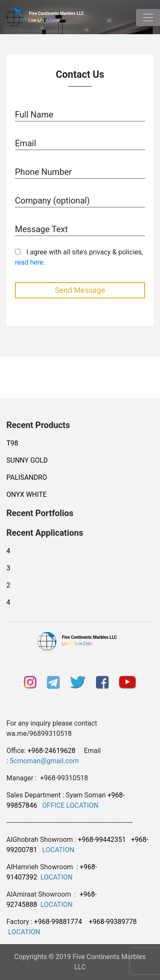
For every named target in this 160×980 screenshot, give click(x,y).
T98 (12, 443)
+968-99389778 (113, 922)
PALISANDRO (27, 477)
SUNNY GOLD (27, 460)
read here (29, 262)
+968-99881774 (58, 922)
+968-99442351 (102, 840)
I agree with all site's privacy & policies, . (79, 257)
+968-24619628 (51, 751)
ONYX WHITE (26, 494)
